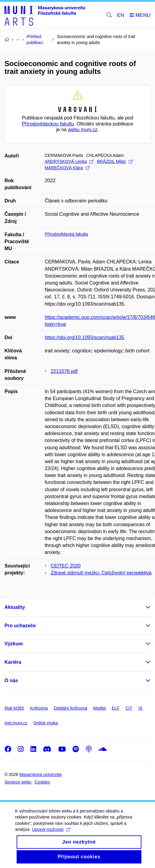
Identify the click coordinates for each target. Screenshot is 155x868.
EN (121, 15)
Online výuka (45, 723)
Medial (100, 708)
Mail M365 (14, 708)
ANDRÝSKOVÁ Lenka (69, 161)
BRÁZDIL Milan (115, 161)
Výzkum (14, 644)
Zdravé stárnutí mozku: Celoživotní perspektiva (101, 573)
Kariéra (13, 662)
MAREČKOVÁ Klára (67, 168)
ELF (116, 708)
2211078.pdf (64, 371)
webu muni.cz (83, 130)
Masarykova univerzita (40, 774)
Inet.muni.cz (16, 723)
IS (140, 708)
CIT (129, 708)
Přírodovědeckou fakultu (48, 124)
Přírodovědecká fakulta (66, 234)
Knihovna (39, 708)
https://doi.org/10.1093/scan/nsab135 (84, 337)
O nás (11, 680)
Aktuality (15, 607)
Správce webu (18, 782)
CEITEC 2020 (66, 566)
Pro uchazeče (20, 626)
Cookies (42, 782)
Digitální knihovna (71, 708)
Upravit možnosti (51, 835)
